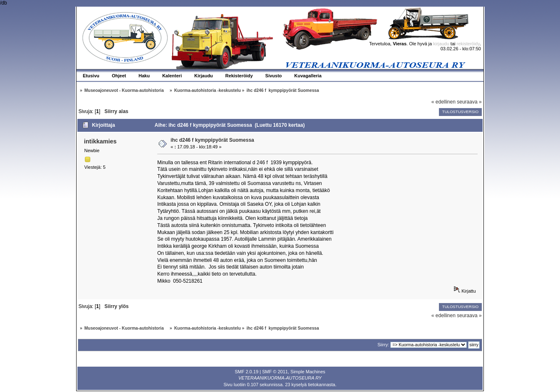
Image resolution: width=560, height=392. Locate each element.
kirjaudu (441, 44)
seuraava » (469, 102)
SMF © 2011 (275, 372)
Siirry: (383, 345)
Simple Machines (308, 372)
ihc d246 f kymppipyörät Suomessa (212, 140)
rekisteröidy (468, 44)
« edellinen (444, 102)
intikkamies (100, 141)
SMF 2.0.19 (247, 372)
